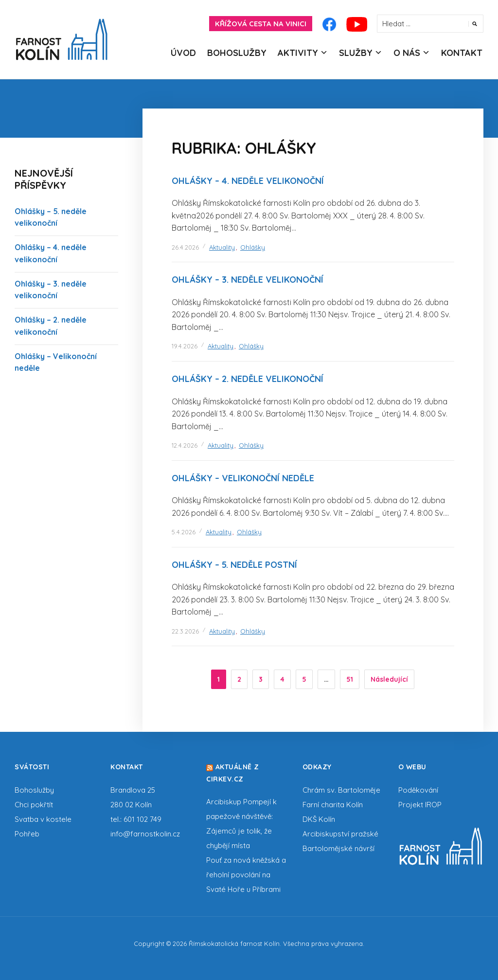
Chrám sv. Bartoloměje (341, 790)
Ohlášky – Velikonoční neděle (243, 478)
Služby (356, 53)
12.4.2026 (185, 445)
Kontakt (462, 53)
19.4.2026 (185, 346)
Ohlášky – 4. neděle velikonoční (248, 181)
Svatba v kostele (43, 819)
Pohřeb (27, 834)
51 (350, 679)
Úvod (183, 53)
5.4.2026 (184, 532)
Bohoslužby (237, 53)
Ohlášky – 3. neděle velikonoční (248, 280)
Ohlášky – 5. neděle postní (234, 565)
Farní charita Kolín (333, 805)
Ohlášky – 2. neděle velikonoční (248, 379)
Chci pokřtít (34, 805)
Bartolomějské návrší (338, 848)
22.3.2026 (185, 631)
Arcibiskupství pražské (340, 834)
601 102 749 (142, 819)
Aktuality (222, 247)
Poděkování (418, 790)
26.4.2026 (185, 247)
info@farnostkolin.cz (145, 834)
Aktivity (298, 53)
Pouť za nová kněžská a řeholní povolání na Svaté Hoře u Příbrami (246, 875)
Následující (389, 679)
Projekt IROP (420, 805)
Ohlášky (253, 247)
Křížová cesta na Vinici (261, 24)
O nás (407, 53)
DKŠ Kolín (319, 819)
